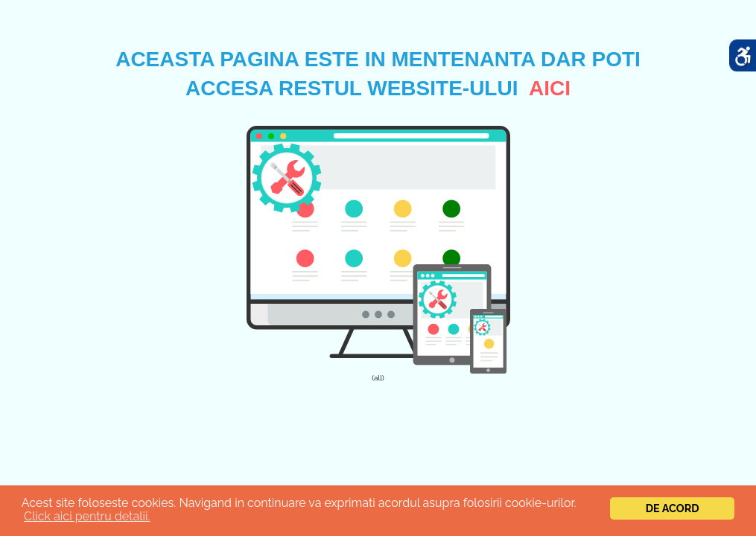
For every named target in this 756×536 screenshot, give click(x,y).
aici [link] (550, 88)
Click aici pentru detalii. (87, 516)
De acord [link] (673, 508)
